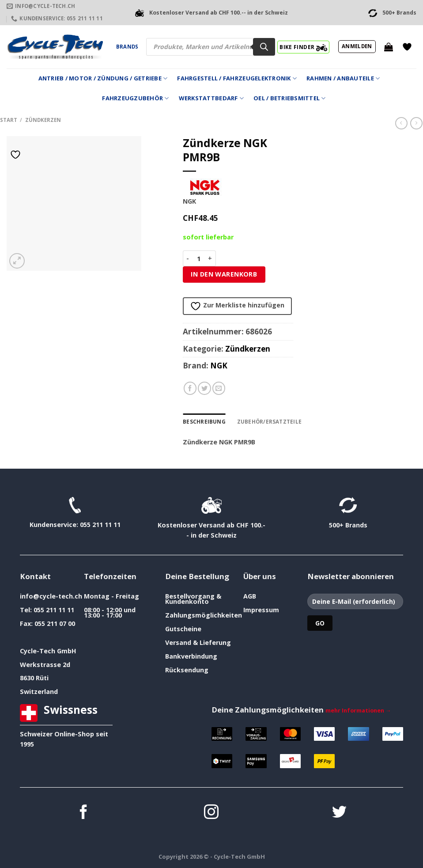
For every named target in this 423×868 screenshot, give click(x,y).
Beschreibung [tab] (204, 422)
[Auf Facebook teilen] (190, 388)
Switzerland (39, 692)
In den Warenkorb (224, 274)
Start (9, 120)
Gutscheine (183, 629)
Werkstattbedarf (211, 98)
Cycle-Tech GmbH (48, 650)
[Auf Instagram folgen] (211, 813)
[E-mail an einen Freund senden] (219, 388)
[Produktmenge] (199, 258)
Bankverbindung (191, 656)
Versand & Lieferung (198, 642)
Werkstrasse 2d (45, 664)
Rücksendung (187, 670)
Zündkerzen (43, 120)
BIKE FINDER (303, 47)
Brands (127, 47)
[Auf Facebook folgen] (84, 813)
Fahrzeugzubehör (135, 98)
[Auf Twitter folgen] (339, 813)
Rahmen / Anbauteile (343, 78)
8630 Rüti (34, 678)
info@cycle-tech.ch (51, 596)
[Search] (264, 47)
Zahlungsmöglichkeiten (204, 615)
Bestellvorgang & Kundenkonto (193, 599)
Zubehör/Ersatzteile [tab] (268, 422)
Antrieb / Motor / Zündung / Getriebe (103, 78)
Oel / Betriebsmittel (290, 98)
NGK (219, 366)
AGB (250, 596)
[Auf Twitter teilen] (204, 388)
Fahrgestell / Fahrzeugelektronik (237, 78)
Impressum (261, 610)
